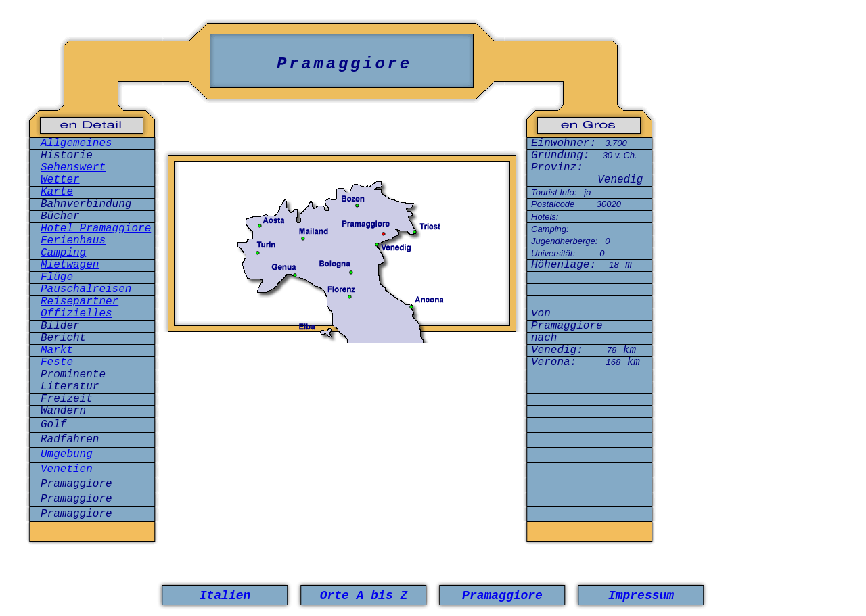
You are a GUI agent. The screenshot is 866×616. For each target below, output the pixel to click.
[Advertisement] (342, 401)
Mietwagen (70, 265)
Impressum (641, 596)
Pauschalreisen (86, 289)
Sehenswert (73, 168)
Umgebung (67, 454)
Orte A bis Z (364, 596)
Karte (57, 192)
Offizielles (76, 314)
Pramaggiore (502, 596)
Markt (57, 350)
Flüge (57, 277)
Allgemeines (76, 143)
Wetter (60, 180)
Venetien (67, 469)
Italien (225, 596)
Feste (57, 362)
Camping (63, 253)
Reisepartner (79, 302)
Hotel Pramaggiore (96, 229)
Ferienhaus (73, 241)
